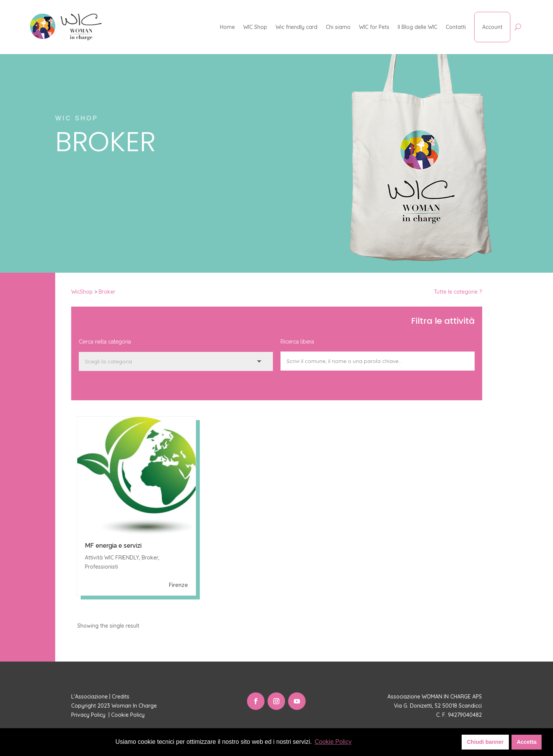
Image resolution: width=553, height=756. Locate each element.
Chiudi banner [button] (485, 742)
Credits (121, 697)
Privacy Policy (89, 715)
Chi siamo (338, 27)
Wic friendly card (296, 27)
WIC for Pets (374, 27)
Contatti (456, 27)
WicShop (82, 292)
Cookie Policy (129, 715)
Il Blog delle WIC (418, 27)
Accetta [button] (527, 742)
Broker (107, 292)
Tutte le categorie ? (458, 292)
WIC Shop (255, 27)
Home (227, 27)
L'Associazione (89, 697)
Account (492, 27)
